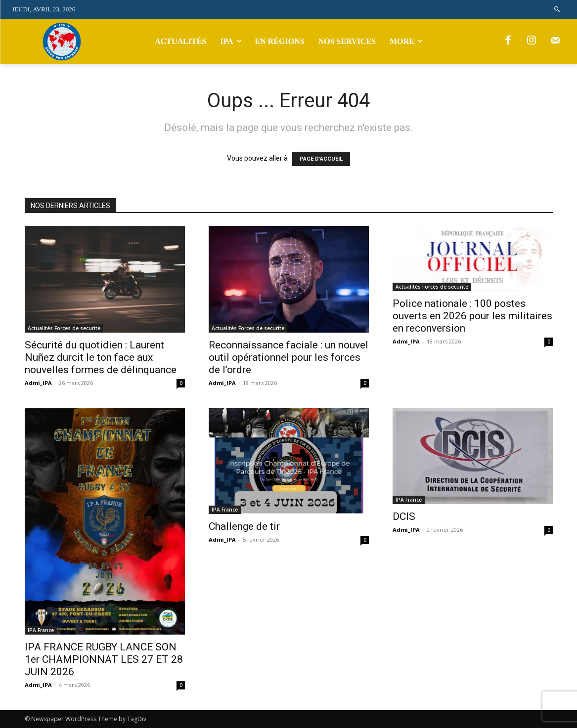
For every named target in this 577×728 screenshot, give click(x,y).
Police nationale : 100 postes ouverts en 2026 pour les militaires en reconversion (472, 316)
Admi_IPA (38, 383)
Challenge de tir (244, 526)
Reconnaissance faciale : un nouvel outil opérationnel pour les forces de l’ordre (288, 357)
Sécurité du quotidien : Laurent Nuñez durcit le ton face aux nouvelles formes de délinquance (101, 357)
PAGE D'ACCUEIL (321, 159)
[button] (557, 10)
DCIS (404, 516)
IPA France (41, 630)
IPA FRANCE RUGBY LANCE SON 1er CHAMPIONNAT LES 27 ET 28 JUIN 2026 (104, 659)
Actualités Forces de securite (64, 328)
